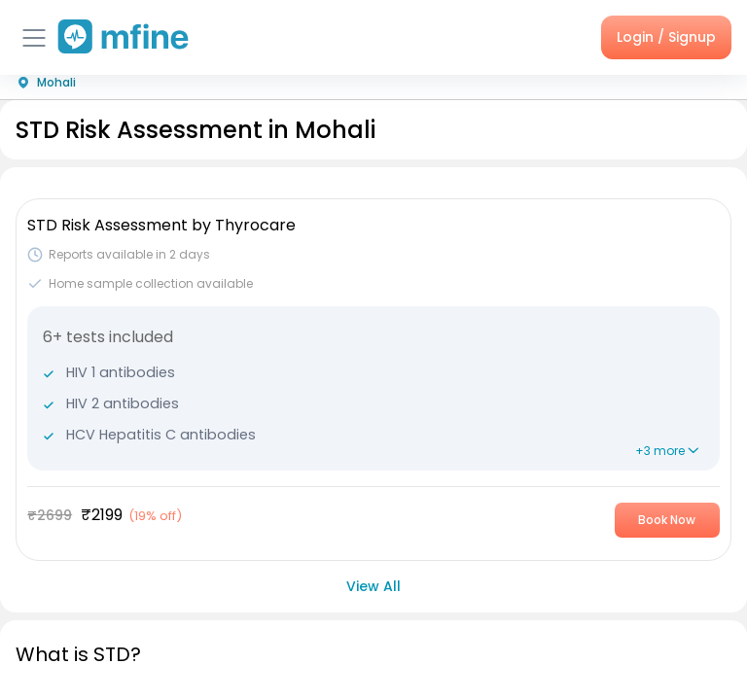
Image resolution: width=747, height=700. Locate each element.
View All (373, 586)
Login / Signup (666, 37)
